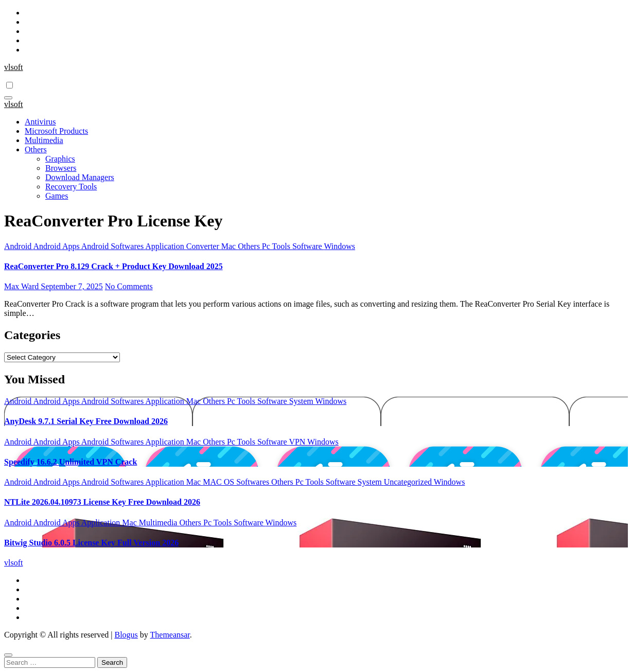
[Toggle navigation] (8, 98)
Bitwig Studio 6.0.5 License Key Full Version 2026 (91, 543)
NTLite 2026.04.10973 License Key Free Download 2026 (102, 502)
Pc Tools (277, 246)
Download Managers (80, 177)
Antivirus (40, 122)
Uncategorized (409, 482)
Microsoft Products (56, 131)
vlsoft (13, 67)
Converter (204, 246)
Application (166, 246)
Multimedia (44, 140)
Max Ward (22, 286)
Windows (339, 246)
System (302, 401)
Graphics (60, 159)
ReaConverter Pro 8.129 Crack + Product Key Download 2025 (113, 266)
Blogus (126, 635)
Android (19, 246)
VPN (298, 442)
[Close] (8, 655)
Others (36, 149)
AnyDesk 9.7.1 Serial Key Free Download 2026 (86, 421)
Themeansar (170, 635)
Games (57, 196)
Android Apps (57, 246)
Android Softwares (113, 246)
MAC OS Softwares (237, 482)
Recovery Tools (71, 187)
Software (308, 246)
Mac (230, 246)
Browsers (61, 168)
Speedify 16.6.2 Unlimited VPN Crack (71, 462)
